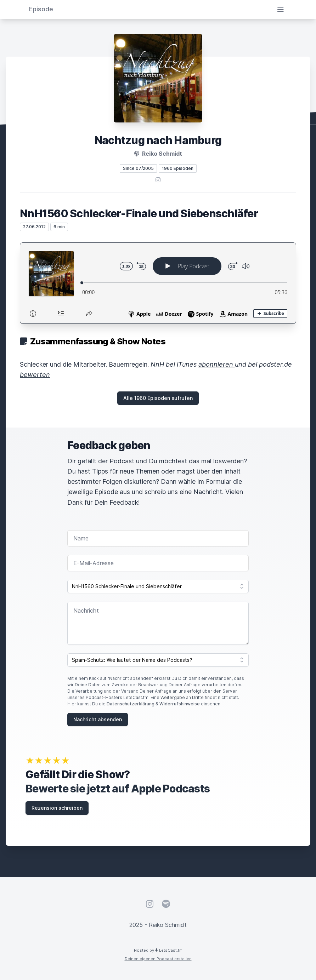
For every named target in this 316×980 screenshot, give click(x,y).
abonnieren (217, 364)
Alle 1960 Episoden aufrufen (158, 398)
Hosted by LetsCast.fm (158, 950)
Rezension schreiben (57, 808)
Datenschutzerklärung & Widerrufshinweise (153, 704)
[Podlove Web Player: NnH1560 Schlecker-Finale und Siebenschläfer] (158, 283)
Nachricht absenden (98, 719)
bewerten (35, 375)
